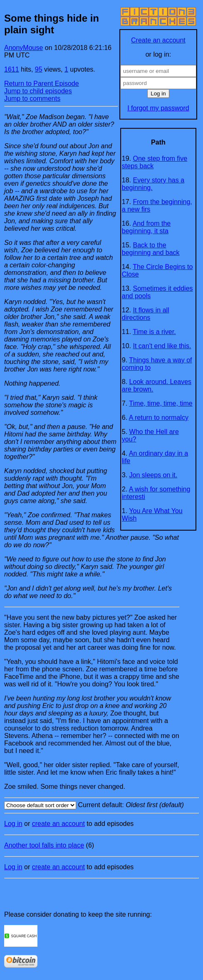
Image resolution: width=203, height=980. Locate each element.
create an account (58, 824)
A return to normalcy (159, 418)
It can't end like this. (162, 346)
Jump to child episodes (38, 91)
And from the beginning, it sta (146, 227)
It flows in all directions (146, 314)
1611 (12, 69)
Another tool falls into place (44, 845)
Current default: (101, 805)
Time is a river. (154, 332)
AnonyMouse (24, 48)
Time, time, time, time (161, 403)
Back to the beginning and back (151, 249)
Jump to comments (32, 98)
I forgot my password (158, 108)
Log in (13, 824)
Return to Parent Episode (42, 84)
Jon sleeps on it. (153, 475)
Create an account (158, 40)
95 (39, 69)
